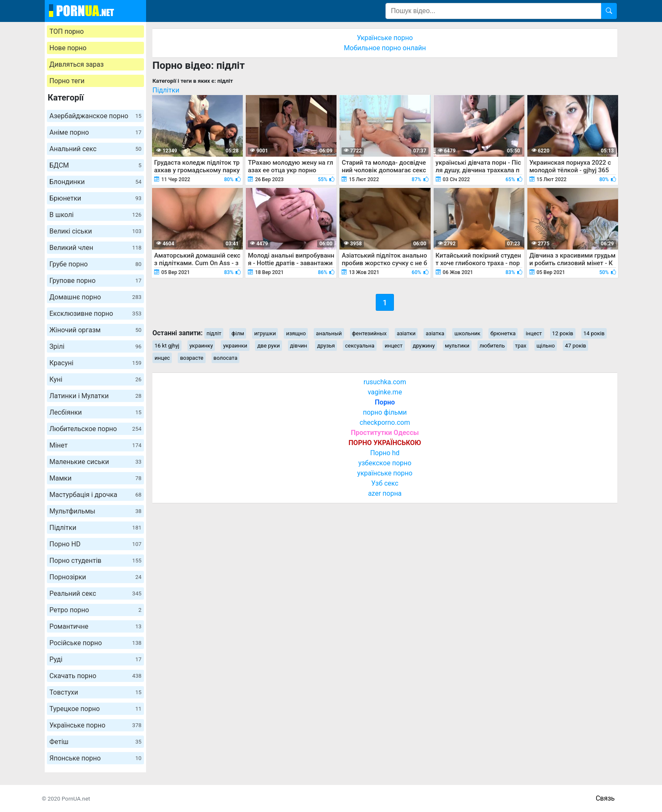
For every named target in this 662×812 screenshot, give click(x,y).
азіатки (406, 333)
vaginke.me (385, 392)
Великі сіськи (95, 231)
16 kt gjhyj (167, 346)
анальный (329, 333)
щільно (546, 346)
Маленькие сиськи (95, 462)
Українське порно (95, 725)
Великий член (95, 248)
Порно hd (385, 453)
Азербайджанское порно (95, 116)
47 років (575, 346)
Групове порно (95, 281)
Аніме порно (95, 132)
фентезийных (369, 333)
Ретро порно (95, 610)
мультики (457, 346)
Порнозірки (95, 577)
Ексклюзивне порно (95, 314)
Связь (605, 798)
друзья (326, 346)
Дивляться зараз (77, 64)
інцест (534, 333)
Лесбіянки (95, 412)
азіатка (435, 333)
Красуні (95, 363)
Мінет (95, 445)
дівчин (299, 346)
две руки (268, 346)
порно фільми (385, 412)
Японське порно (95, 758)
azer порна (385, 493)
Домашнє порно (95, 297)
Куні (95, 379)
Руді (95, 659)
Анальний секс (95, 149)
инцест (394, 346)
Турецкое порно (95, 709)
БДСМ (95, 165)
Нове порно (68, 48)
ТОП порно (66, 31)
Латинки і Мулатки (95, 396)
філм (238, 333)
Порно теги (67, 81)
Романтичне (95, 626)
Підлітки (95, 528)
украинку (201, 346)
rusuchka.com (385, 382)
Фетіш (95, 742)
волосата (226, 358)
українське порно (385, 473)
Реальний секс (95, 593)
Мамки (95, 478)
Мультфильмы (95, 511)
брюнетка (503, 333)
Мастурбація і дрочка (95, 495)
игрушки (265, 333)
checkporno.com (385, 422)
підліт (214, 333)
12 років (563, 333)
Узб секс (385, 483)
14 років (594, 333)
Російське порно (95, 643)
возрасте (191, 358)
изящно (296, 333)
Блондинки (95, 182)
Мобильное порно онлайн (385, 48)
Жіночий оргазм (95, 330)
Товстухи (95, 692)
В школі (95, 215)
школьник (467, 333)
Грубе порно (95, 264)
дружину (424, 346)
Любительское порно (95, 429)
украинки (235, 346)
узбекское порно (385, 463)
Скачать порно (95, 676)
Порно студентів (95, 561)
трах (521, 346)
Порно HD (95, 544)
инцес (162, 358)
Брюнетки (95, 198)
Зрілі (95, 346)
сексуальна (360, 346)
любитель (492, 346)
